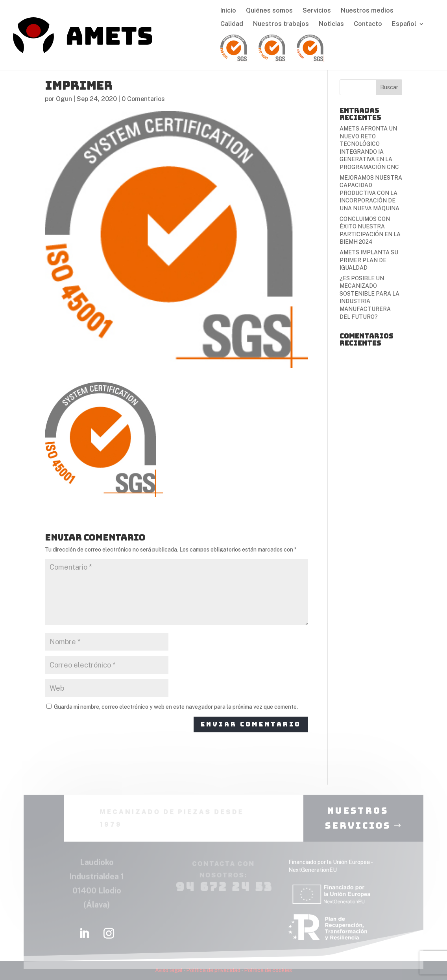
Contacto (368, 24)
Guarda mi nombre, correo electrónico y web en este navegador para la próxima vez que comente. (176, 707)
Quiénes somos (269, 11)
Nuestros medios (367, 11)
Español (404, 24)
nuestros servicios (358, 823)
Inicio (228, 11)
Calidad (232, 24)
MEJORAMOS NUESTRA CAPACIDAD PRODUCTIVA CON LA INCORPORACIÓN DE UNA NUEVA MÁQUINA (371, 193)
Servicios (317, 11)
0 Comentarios (143, 99)
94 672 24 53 (224, 892)
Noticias (331, 24)
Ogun (64, 99)
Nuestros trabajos (281, 24)
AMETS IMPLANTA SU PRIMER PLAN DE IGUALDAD (369, 260)
